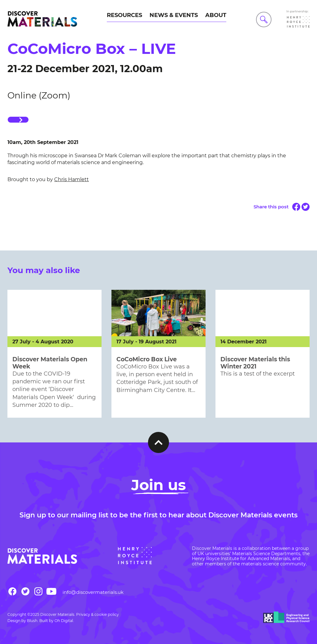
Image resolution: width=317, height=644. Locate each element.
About (216, 15)
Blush (32, 621)
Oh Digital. (64, 621)
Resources (124, 15)
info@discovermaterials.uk (93, 592)
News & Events (174, 15)
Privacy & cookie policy (98, 614)
